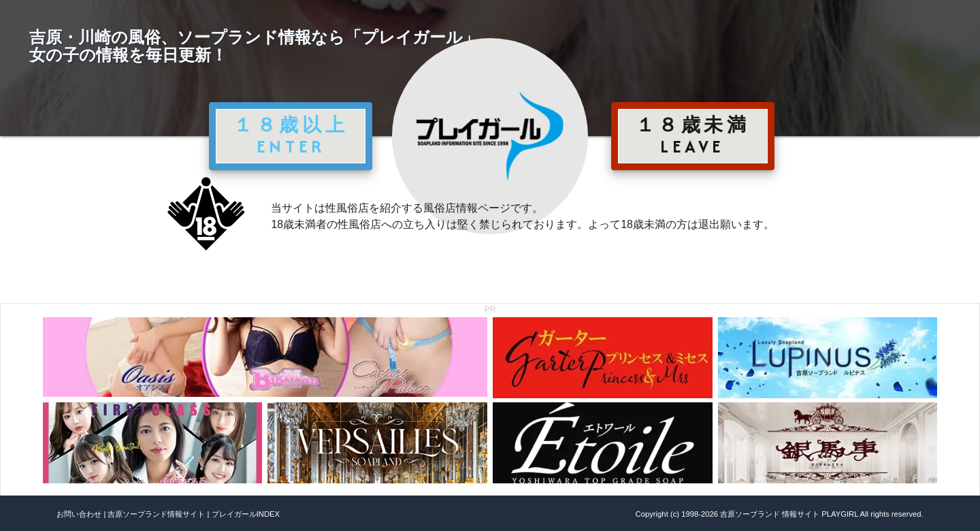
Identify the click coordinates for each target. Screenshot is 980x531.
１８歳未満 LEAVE (693, 135)
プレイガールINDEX (246, 514)
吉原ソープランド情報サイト (156, 514)
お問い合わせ (79, 514)
